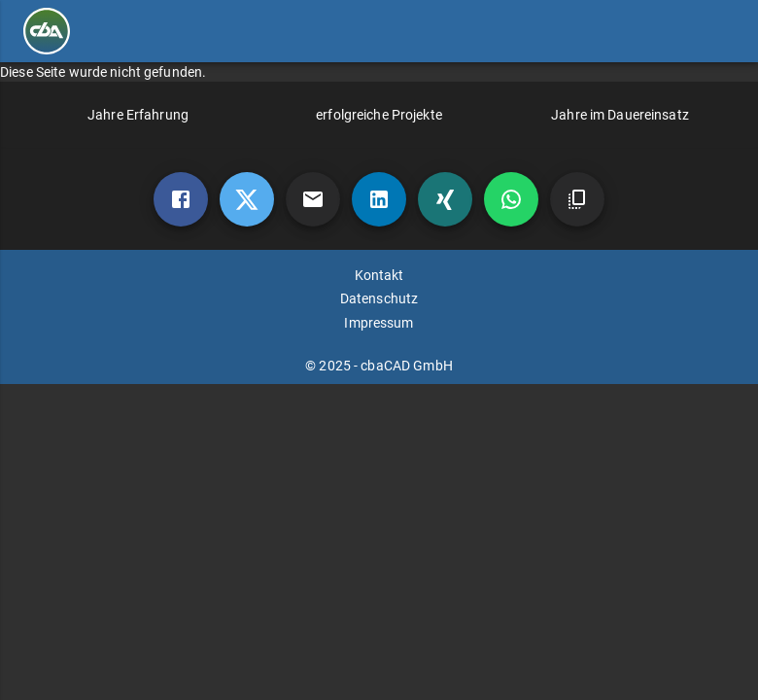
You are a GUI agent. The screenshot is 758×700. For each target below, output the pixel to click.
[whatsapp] (511, 199)
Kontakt (379, 275)
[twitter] (247, 199)
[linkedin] (379, 199)
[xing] (445, 199)
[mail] (313, 199)
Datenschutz (379, 298)
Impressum (379, 323)
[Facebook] (181, 199)
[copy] (577, 199)
